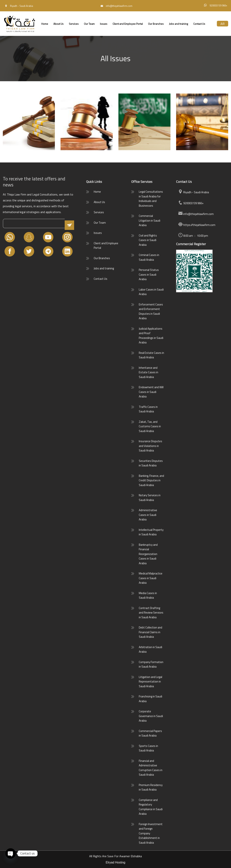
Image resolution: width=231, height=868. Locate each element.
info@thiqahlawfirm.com (196, 214)
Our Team (89, 24)
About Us (58, 24)
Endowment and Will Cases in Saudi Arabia (151, 392)
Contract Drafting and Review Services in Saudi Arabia (151, 613)
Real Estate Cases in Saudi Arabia (151, 355)
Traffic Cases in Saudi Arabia (148, 409)
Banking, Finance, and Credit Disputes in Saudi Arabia (151, 480)
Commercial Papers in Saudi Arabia (150, 733)
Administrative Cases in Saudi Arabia (148, 515)
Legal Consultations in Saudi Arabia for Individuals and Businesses (151, 199)
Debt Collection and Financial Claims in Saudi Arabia (150, 632)
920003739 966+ (191, 203)
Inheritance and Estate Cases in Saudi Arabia (148, 372)
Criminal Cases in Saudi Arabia (149, 257)
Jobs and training (178, 24)
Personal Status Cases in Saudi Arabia (149, 274)
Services (74, 24)
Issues (104, 24)
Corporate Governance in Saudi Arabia (151, 716)
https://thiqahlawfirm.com (197, 225)
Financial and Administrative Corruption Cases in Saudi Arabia (151, 768)
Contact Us (199, 24)
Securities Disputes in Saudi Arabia (151, 463)
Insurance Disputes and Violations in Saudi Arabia (150, 446)
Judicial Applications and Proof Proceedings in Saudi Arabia (151, 336)
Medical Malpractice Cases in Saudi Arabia (151, 578)
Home (45, 24)
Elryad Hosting (115, 862)
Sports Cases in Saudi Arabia (148, 748)
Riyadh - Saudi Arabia (193, 192)
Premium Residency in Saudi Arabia (151, 787)
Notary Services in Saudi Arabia (150, 498)
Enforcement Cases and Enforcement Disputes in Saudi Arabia (151, 311)
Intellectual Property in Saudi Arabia (151, 532)
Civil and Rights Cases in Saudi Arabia (148, 240)
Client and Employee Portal (128, 24)
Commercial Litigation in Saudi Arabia (150, 220)
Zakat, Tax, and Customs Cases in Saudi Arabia (150, 426)
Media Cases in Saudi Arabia (148, 595)
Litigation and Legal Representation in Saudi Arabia (150, 682)
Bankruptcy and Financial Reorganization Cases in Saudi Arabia (148, 554)
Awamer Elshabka (131, 856)
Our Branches (156, 24)
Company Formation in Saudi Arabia (151, 664)
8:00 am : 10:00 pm (193, 236)
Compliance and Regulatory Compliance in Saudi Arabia (151, 807)
